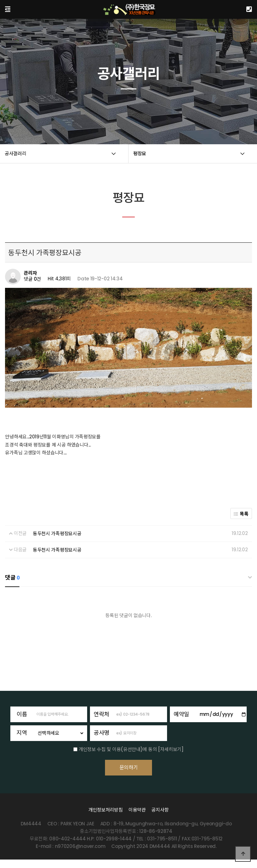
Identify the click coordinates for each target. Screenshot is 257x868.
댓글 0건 (32, 279)
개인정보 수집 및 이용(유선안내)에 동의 (118, 749)
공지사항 (160, 818)
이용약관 (137, 818)
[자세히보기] (171, 749)
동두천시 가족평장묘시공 (57, 534)
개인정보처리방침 (106, 818)
